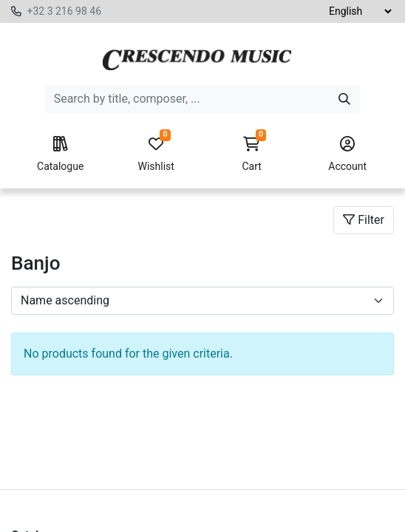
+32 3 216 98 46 (64, 11)
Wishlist (156, 154)
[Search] (344, 99)
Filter (364, 220)
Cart (252, 154)
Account (347, 154)
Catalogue (61, 154)
